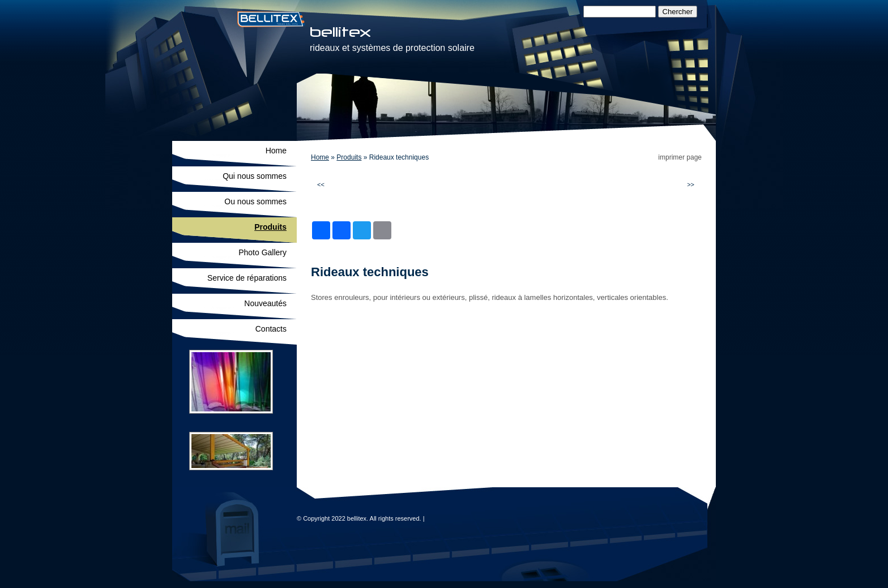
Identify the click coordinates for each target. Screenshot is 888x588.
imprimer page (680, 157)
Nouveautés (265, 303)
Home (320, 157)
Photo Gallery (262, 252)
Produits (349, 157)
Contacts (271, 329)
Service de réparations (247, 278)
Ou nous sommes (255, 201)
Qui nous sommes (255, 176)
